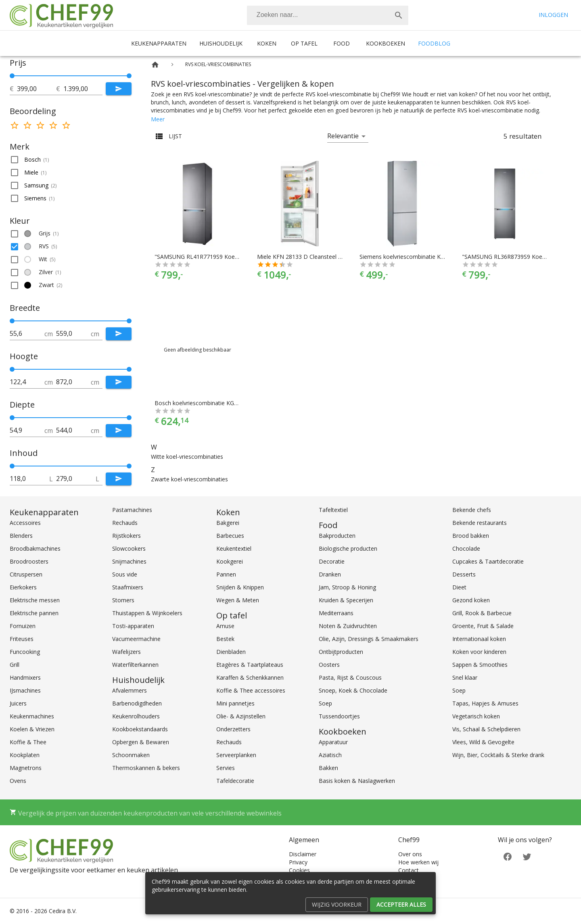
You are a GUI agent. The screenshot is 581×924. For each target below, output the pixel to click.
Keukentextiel (234, 548)
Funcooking (25, 652)
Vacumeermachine (136, 639)
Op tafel (304, 43)
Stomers (123, 600)
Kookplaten (25, 755)
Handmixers (25, 677)
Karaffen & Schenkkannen (250, 677)
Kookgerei (230, 561)
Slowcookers (129, 548)
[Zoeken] (318, 15)
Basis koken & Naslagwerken (357, 781)
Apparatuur (333, 742)
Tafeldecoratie (235, 781)
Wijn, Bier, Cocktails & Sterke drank (498, 755)
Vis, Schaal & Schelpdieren (486, 729)
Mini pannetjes (235, 703)
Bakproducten (337, 536)
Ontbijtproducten (341, 652)
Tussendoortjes (339, 716)
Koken (267, 43)
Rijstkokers (126, 536)
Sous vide (125, 574)
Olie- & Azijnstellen (241, 716)
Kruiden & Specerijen (346, 600)
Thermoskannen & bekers (146, 768)
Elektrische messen (35, 600)
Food (342, 43)
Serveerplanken (236, 755)
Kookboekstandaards (140, 729)
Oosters (329, 665)
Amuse (225, 626)
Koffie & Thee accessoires (251, 690)
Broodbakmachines (35, 548)
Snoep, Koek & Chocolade (353, 690)
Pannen (226, 574)
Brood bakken (471, 536)
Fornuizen (23, 626)
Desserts (464, 574)
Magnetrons (26, 768)
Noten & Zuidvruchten (348, 626)
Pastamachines (132, 510)
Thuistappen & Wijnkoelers (147, 613)
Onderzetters (233, 729)
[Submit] (119, 89)
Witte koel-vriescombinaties (187, 457)
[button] (71, 160)
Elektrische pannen (34, 613)
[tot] (37, 89)
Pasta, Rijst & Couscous (350, 677)
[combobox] (328, 15)
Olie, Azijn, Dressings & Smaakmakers (369, 639)
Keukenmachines (32, 716)
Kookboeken (386, 43)
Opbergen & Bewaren (141, 742)
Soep (325, 703)
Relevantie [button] (343, 136)
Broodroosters (29, 561)
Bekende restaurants (480, 523)
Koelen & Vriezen (32, 729)
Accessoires (25, 523)
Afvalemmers (130, 690)
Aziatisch (330, 755)
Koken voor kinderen (479, 652)
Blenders (21, 536)
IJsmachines (25, 690)
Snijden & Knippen (240, 587)
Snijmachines (129, 561)
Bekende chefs (472, 510)
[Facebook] (508, 856)
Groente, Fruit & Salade (483, 626)
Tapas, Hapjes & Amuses (485, 703)
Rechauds (125, 523)
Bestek (225, 639)
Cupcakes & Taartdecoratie (488, 561)
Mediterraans (336, 613)
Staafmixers (128, 587)
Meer (158, 119)
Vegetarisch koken (476, 716)
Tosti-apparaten (133, 626)
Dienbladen (231, 652)
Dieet (459, 587)
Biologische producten (348, 548)
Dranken (330, 574)
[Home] (155, 65)
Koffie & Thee (28, 742)
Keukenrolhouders (136, 716)
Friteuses (22, 639)
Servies (226, 768)
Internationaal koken (479, 639)
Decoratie (332, 561)
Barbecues (230, 536)
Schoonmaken (131, 755)
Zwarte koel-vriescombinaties (189, 479)
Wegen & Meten (238, 600)
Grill (15, 665)
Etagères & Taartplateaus (250, 665)
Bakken (328, 768)
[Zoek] (399, 15)
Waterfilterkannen (135, 665)
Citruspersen (26, 574)
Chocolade (466, 548)
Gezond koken (471, 600)
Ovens (18, 781)
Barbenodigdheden (137, 703)
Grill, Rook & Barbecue (482, 613)
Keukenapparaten (159, 43)
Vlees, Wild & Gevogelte (483, 742)
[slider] (71, 76)
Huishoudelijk (221, 43)
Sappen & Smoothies (480, 665)
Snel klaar (465, 677)
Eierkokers (23, 587)
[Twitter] (527, 856)
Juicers (18, 703)
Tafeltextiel (333, 510)
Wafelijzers (126, 652)
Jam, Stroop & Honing (347, 587)
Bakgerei (228, 523)
